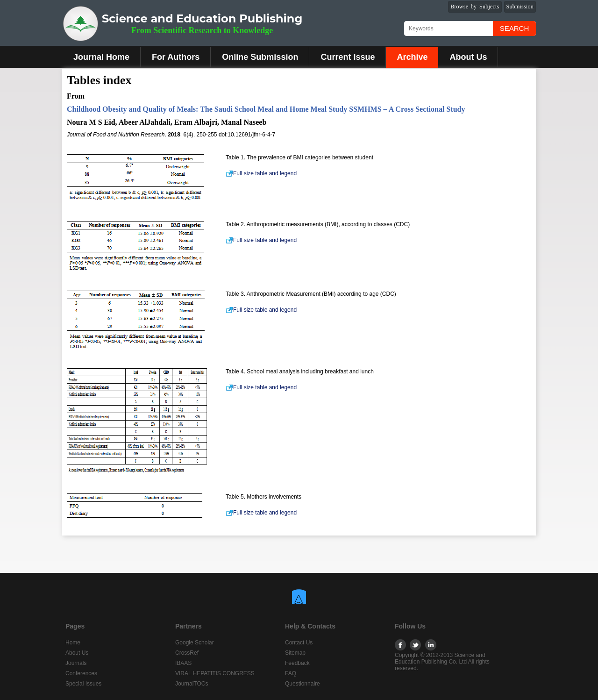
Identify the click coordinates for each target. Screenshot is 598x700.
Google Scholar (195, 643)
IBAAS (183, 663)
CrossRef (187, 653)
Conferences (81, 673)
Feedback (297, 663)
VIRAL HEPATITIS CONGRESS (215, 673)
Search (515, 28)
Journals (76, 663)
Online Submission (260, 57)
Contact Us (299, 643)
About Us (468, 57)
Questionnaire (303, 684)
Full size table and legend (261, 173)
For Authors (176, 57)
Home (73, 643)
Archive (412, 57)
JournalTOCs (192, 684)
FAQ (291, 673)
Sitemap (295, 653)
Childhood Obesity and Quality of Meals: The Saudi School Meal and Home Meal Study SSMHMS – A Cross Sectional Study (266, 109)
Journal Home (101, 57)
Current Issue (348, 57)
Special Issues (83, 684)
